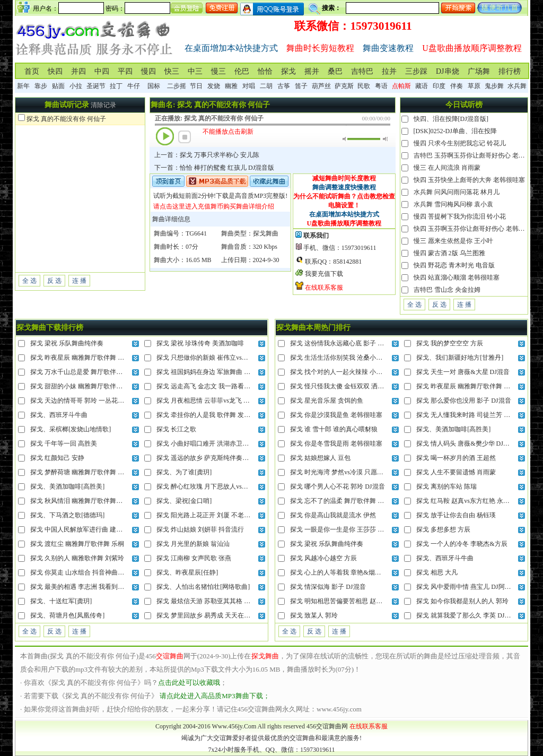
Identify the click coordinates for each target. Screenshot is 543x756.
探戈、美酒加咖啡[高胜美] (67, 486)
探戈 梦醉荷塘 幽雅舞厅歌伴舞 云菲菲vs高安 (93, 472)
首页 (32, 71)
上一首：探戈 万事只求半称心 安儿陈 (207, 155)
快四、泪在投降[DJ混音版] (451, 119)
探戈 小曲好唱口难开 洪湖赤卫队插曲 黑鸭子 (219, 444)
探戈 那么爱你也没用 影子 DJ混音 (463, 401)
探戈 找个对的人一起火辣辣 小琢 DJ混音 (347, 372)
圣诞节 (96, 86)
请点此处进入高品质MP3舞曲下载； (214, 696)
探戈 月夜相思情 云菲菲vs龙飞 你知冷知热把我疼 (225, 401)
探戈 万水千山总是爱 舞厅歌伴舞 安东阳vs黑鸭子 (99, 372)
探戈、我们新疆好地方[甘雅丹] (460, 358)
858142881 (347, 262)
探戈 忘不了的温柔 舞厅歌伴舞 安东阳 (343, 501)
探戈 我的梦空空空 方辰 (450, 343)
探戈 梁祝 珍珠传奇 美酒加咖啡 (200, 343)
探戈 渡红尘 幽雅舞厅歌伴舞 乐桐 (77, 544)
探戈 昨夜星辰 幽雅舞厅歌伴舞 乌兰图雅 (87, 358)
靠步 (41, 86)
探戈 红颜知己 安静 (57, 458)
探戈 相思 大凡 (437, 572)
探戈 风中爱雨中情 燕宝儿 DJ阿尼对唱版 (473, 587)
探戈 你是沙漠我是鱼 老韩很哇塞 (336, 415)
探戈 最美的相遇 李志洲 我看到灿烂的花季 (90, 587)
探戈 (288, 71)
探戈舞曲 (266, 233)
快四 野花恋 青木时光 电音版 (454, 265)
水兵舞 (517, 86)
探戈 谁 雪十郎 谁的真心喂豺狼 (334, 429)
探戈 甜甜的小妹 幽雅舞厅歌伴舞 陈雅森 (87, 386)
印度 (439, 86)
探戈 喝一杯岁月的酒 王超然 (456, 458)
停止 (185, 137)
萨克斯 (344, 86)
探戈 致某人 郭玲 (314, 615)
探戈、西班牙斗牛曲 (59, 415)
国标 (154, 86)
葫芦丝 (321, 86)
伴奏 (457, 86)
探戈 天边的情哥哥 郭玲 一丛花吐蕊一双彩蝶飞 (96, 401)
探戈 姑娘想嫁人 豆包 (320, 458)
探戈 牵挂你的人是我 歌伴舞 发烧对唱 (210, 415)
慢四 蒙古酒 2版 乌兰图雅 (449, 253)
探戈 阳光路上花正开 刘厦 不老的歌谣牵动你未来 (226, 515)
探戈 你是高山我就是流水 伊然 (333, 515)
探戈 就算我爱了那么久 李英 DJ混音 (467, 615)
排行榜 (510, 71)
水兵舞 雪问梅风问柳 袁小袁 (453, 204)
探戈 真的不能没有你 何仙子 (66, 119)
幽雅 (231, 86)
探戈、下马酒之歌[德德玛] (67, 515)
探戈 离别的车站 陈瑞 (446, 486)
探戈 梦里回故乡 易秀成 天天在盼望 (207, 615)
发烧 (214, 86)
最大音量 (385, 139)
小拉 (76, 86)
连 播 (79, 281)
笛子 (301, 86)
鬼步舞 (494, 86)
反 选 (54, 281)
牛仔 (134, 86)
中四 (102, 71)
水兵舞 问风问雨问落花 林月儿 (457, 192)
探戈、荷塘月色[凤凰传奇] (67, 615)
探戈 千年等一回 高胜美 (64, 444)
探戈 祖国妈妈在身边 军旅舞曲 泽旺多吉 (213, 372)
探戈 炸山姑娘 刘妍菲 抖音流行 (200, 529)
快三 (172, 71)
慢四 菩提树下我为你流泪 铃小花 (460, 216)
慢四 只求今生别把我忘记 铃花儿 (460, 143)
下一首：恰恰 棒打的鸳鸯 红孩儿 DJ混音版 (214, 168)
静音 (345, 139)
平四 (125, 71)
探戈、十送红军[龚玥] (61, 601)
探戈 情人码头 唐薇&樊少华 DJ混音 (466, 444)
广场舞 (479, 71)
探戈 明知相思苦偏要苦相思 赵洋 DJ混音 (347, 601)
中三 (195, 71)
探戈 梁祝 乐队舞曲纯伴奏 (67, 343)
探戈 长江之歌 (176, 429)
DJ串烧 (448, 71)
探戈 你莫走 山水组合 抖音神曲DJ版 (81, 572)
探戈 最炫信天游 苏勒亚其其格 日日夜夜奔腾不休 (226, 601)
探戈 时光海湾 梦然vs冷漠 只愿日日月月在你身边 (359, 472)
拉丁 (116, 86)
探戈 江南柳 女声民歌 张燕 (194, 558)
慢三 (218, 71)
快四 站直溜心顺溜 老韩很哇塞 (457, 277)
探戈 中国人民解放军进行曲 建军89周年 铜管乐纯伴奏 (106, 529)
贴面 (58, 86)
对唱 (249, 86)
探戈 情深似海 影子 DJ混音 (328, 587)
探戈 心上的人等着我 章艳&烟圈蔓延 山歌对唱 (355, 572)
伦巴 (242, 71)
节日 (196, 86)
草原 (474, 86)
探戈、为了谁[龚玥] (184, 472)
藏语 (422, 86)
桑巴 (335, 71)
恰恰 (265, 71)
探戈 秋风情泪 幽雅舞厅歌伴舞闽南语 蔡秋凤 (93, 501)
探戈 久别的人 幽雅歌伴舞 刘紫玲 (77, 558)
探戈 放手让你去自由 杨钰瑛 (456, 515)
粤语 (381, 86)
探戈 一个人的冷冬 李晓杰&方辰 (462, 544)
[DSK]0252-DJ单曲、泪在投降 (455, 131)
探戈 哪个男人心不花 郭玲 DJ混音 (337, 486)
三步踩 (416, 71)
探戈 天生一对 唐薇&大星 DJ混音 (463, 372)
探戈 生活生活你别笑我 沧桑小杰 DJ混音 (347, 358)
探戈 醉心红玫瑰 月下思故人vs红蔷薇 (209, 486)
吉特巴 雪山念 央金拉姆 (447, 290)
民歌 (364, 86)
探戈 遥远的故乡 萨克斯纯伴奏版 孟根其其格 (219, 458)
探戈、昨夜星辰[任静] (187, 572)
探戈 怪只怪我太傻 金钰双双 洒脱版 (340, 386)
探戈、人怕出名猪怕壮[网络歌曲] (203, 587)
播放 (165, 136)
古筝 (284, 86)
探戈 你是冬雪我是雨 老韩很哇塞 (336, 444)
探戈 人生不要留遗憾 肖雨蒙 (456, 472)
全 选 (29, 281)
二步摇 (177, 86)
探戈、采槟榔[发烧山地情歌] (71, 429)
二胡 (266, 86)
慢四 (148, 71)
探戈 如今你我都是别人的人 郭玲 (462, 601)
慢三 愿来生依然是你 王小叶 (453, 241)
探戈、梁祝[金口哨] (184, 501)
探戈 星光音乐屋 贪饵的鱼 (327, 401)
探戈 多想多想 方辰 (443, 529)
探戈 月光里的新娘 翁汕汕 (193, 544)
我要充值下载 (324, 274)
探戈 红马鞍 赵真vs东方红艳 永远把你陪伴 (476, 501)
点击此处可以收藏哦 (189, 683)
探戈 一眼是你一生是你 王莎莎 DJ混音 (344, 529)
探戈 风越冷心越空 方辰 (323, 558)
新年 (23, 86)
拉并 (389, 71)
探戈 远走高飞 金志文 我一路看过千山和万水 (219, 386)
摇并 (312, 71)
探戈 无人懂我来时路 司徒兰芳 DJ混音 (470, 415)
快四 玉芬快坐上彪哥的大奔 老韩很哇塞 (469, 180)
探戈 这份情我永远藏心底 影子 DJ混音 (344, 343)
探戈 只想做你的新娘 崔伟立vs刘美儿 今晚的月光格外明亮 (238, 358)
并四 (78, 71)
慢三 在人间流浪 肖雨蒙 (447, 168)
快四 (55, 71)
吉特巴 (362, 71)
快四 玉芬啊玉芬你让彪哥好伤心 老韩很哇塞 (476, 229)
